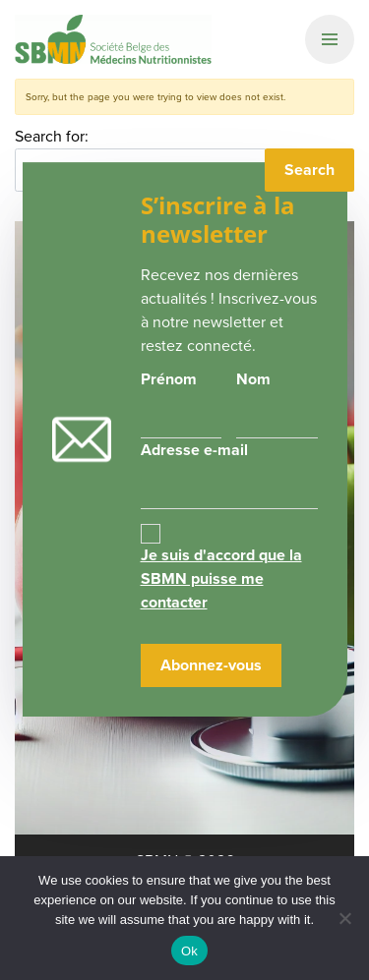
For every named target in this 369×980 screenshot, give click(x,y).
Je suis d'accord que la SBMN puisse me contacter (221, 578)
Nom (253, 379)
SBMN (113, 39)
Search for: (52, 136)
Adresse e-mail (229, 474)
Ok (189, 951)
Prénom (169, 379)
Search (309, 170)
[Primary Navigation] (330, 39)
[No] (344, 918)
